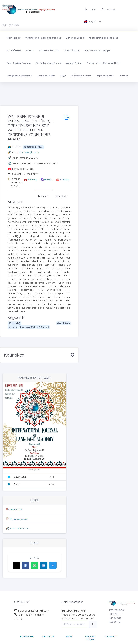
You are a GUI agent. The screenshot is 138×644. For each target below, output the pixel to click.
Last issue (16, 509)
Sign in (90, 10)
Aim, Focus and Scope (97, 50)
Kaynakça (14, 355)
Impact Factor (105, 76)
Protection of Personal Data (103, 63)
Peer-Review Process (19, 63)
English (91, 21)
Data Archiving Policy (48, 63)
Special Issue (72, 50)
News (69, 637)
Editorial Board (75, 38)
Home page (14, 38)
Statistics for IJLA (49, 50)
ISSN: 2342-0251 (11, 25)
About (30, 50)
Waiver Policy (74, 63)
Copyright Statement (19, 76)
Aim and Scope (90, 638)
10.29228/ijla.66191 (29, 152)
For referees (14, 50)
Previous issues (19, 519)
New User (108, 10)
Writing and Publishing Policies (43, 38)
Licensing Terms (46, 76)
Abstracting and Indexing (104, 38)
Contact (123, 76)
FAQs (63, 76)
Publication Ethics (81, 76)
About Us (48, 637)
